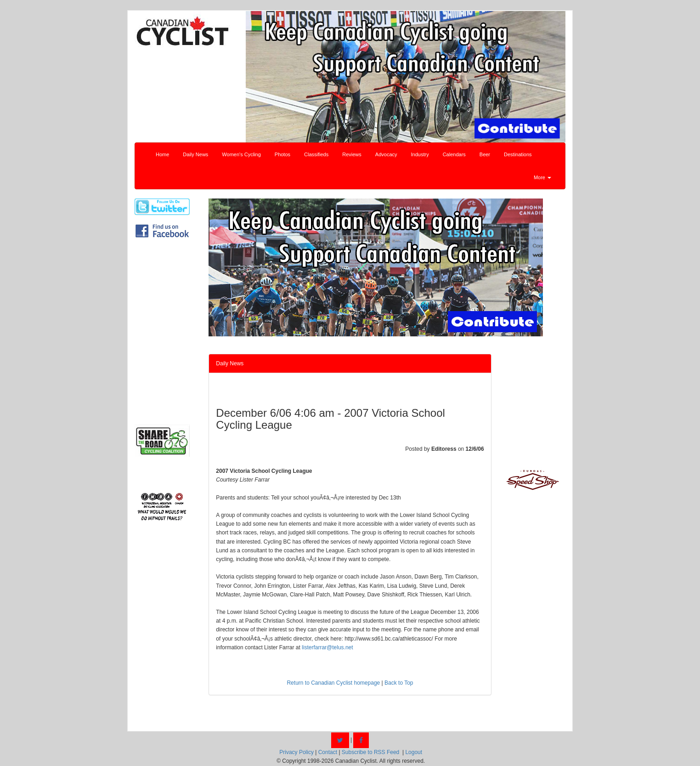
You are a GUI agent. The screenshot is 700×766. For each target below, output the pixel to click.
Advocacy (386, 154)
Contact (328, 752)
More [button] (542, 177)
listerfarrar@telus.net (327, 647)
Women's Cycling (241, 154)
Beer (485, 154)
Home (162, 154)
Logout (414, 752)
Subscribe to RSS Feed (370, 752)
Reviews (352, 154)
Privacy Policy (296, 752)
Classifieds (316, 154)
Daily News (195, 154)
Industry (420, 154)
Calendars (454, 154)
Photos (282, 154)
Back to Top (399, 683)
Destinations (518, 154)
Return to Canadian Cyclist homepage (333, 683)
